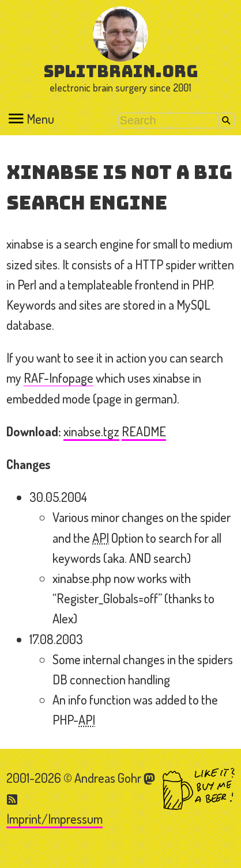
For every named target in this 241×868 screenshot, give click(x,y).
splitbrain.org (121, 71)
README (144, 431)
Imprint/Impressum (54, 818)
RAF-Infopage (59, 378)
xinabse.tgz (91, 431)
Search (226, 121)
